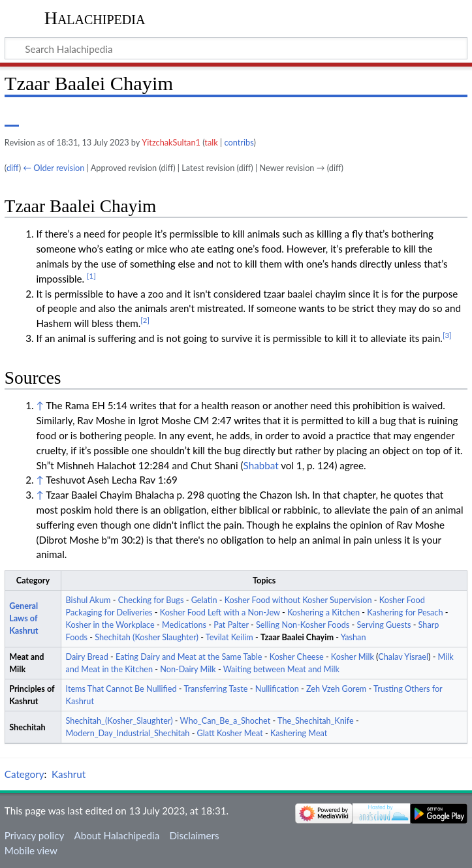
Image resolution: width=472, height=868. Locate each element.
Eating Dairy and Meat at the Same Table (189, 657)
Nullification (277, 689)
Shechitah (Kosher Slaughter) (147, 637)
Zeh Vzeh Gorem (336, 689)
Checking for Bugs (151, 600)
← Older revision (54, 168)
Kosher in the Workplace (110, 625)
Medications (184, 625)
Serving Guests (384, 625)
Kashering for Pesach (405, 612)
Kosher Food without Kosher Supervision (298, 600)
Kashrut (69, 774)
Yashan (354, 637)
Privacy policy (34, 835)
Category (24, 774)
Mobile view (31, 850)
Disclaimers (194, 835)
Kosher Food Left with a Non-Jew (220, 612)
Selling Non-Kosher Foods (303, 625)
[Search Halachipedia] (236, 48)
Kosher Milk (353, 657)
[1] (91, 276)
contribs (239, 142)
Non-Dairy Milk (188, 669)
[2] (145, 320)
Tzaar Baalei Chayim (297, 637)
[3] (447, 335)
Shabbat (261, 465)
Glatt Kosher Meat (230, 733)
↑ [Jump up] (39, 405)
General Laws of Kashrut (24, 618)
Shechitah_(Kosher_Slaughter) (119, 721)
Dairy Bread (87, 657)
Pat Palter (231, 625)
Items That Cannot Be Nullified (121, 689)
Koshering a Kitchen (323, 612)
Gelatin (204, 600)
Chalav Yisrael (403, 657)
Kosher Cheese (297, 657)
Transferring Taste (215, 689)
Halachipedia (95, 18)
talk (211, 142)
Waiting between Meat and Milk (281, 669)
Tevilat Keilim (229, 637)
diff (13, 168)
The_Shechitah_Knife (316, 721)
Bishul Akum (88, 600)
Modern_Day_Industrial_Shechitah (128, 733)
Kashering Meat (299, 733)
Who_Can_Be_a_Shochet (226, 721)
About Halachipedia (117, 835)
